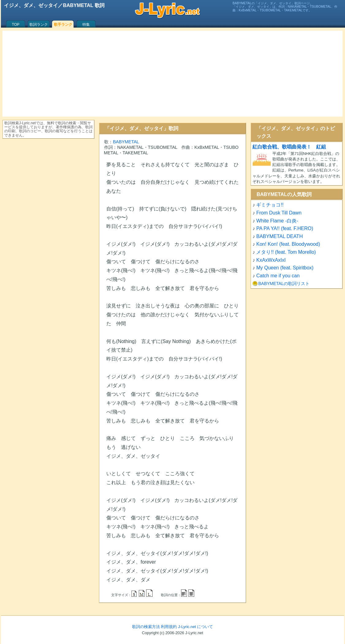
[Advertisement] (172, 74)
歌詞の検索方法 (146, 627)
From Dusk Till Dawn (279, 213)
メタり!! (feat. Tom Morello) (286, 252)
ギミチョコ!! (270, 205)
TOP (16, 25)
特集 (86, 25)
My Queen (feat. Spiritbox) (285, 268)
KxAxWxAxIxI (271, 260)
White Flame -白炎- (277, 221)
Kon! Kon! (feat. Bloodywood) (288, 244)
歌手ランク (63, 25)
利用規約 (169, 627)
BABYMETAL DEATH (279, 236)
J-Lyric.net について (195, 627)
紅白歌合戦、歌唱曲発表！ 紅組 (289, 147)
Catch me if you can (278, 276)
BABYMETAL (126, 142)
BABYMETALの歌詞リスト (284, 283)
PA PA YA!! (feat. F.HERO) (285, 228)
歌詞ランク (39, 25)
